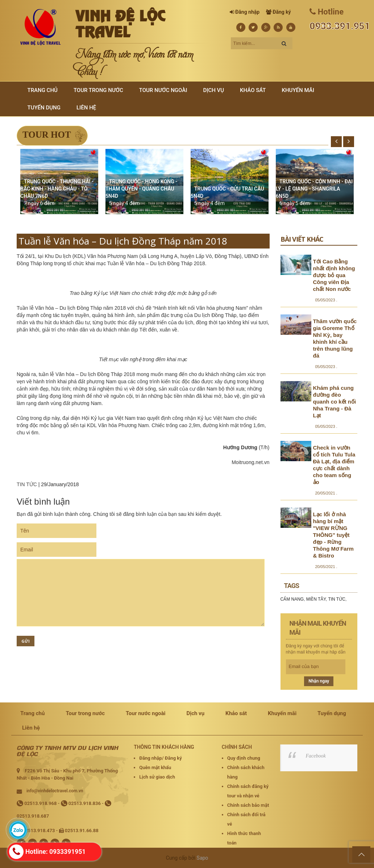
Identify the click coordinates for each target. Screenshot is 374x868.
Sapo (203, 858)
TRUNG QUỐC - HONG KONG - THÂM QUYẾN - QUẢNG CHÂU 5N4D (141, 189)
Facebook (315, 756)
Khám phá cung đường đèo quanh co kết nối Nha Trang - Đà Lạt (335, 402)
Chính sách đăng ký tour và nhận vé (248, 791)
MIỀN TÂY (316, 599)
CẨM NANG (292, 599)
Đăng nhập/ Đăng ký (160, 758)
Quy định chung (244, 758)
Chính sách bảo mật (248, 805)
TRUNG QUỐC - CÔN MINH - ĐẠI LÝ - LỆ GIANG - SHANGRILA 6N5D (314, 189)
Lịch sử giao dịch (157, 777)
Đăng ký (282, 12)
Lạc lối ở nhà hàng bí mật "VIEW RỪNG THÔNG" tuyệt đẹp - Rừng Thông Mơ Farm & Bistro (333, 535)
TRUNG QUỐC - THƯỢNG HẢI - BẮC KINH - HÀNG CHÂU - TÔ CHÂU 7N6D (57, 189)
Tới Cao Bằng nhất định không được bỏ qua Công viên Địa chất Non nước (334, 275)
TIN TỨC (27, 484)
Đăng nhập (247, 12)
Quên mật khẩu (155, 767)
